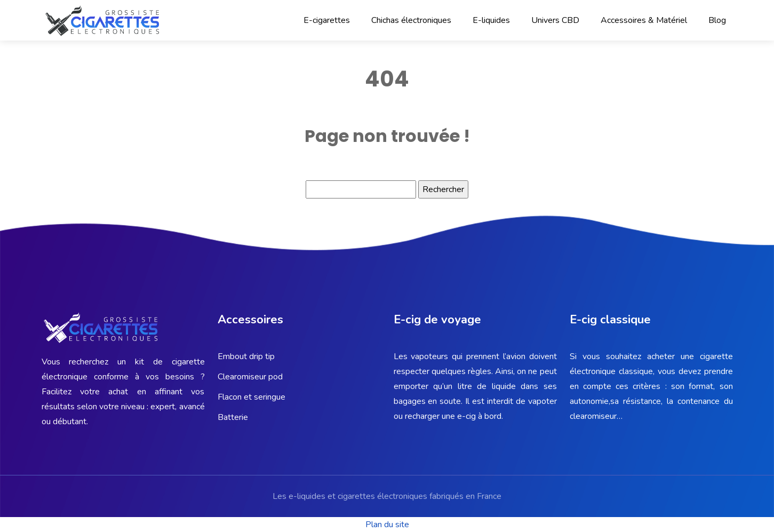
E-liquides (491, 20)
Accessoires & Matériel (644, 20)
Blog (717, 20)
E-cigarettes (327, 20)
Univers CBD (555, 20)
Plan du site (387, 525)
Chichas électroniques (411, 20)
